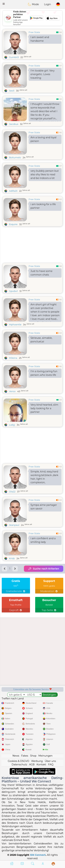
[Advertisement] (32, 18)
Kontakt (41, 764)
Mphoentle (15, 324)
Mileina (13, 358)
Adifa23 (13, 191)
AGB (32, 764)
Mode (33, 4)
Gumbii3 (14, 57)
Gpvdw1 (13, 291)
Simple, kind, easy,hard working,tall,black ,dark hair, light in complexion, (44, 477)
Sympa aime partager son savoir (44, 507)
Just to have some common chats (41, 273)
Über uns (50, 761)
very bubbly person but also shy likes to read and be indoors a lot (45, 174)
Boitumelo (15, 157)
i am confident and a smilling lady (43, 540)
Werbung (37, 761)
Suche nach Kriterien (44, 569)
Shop (33, 756)
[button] (4, 4)
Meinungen (45, 756)
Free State (34, 32)
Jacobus (14, 124)
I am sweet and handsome (40, 39)
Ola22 (12, 492)
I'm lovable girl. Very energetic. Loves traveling (43, 74)
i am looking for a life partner (43, 206)
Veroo (12, 391)
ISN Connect (38, 855)
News (16, 756)
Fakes (25, 756)
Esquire (13, 224)
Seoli (12, 91)
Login (47, 4)
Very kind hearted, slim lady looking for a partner (44, 408)
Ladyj (12, 425)
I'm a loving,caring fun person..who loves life (44, 373)
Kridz (12, 558)
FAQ (51, 764)
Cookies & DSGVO (19, 761)
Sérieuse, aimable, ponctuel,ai (41, 340)
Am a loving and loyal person (43, 139)
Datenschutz (19, 764)
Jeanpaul (14, 525)
